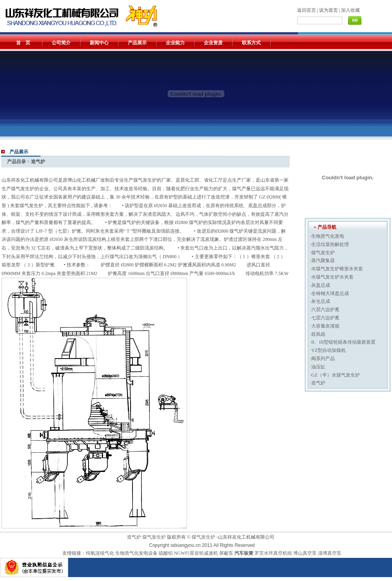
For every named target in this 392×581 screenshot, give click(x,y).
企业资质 (213, 43)
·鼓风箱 (318, 334)
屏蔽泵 (226, 553)
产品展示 (137, 43)
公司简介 (61, 43)
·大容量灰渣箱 (325, 326)
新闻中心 (99, 43)
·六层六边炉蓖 (325, 310)
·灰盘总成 (320, 285)
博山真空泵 (305, 553)
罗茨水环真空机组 (273, 553)
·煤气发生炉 (322, 253)
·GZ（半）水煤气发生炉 (335, 375)
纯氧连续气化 (101, 553)
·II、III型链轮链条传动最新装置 (343, 342)
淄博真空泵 (330, 553)
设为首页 (328, 10)
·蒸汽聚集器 (322, 260)
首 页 (23, 43)
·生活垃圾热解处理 (329, 244)
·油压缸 (318, 367)
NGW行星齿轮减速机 (196, 553)
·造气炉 (318, 383)
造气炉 (134, 537)
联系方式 (251, 43)
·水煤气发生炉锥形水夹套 (337, 269)
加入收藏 (350, 10)
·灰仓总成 (320, 301)
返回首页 (307, 10)
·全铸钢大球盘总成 (329, 293)
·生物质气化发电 (327, 236)
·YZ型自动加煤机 (328, 350)
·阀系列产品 (322, 359)
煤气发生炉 (154, 537)
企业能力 (175, 43)
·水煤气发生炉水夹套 (332, 277)
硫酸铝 (166, 553)
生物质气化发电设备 (137, 553)
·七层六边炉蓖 (325, 318)
